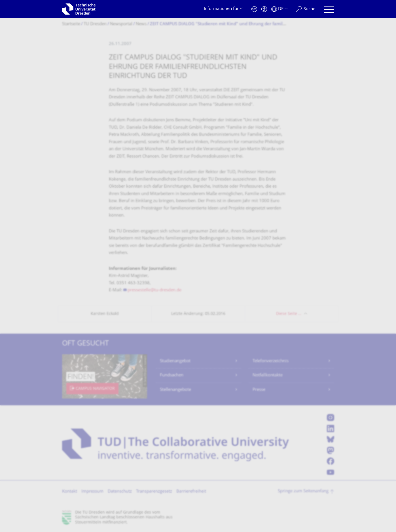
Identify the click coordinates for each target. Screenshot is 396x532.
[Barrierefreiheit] (264, 9)
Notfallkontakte (268, 375)
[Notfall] (254, 9)
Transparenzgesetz (154, 492)
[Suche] (306, 9)
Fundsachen (172, 375)
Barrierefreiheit (191, 492)
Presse (259, 390)
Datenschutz (120, 492)
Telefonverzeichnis (271, 361)
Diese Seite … (289, 314)
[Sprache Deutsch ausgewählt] (279, 9)
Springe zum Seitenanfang (303, 491)
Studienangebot (175, 361)
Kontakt (70, 492)
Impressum (92, 492)
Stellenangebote (175, 390)
